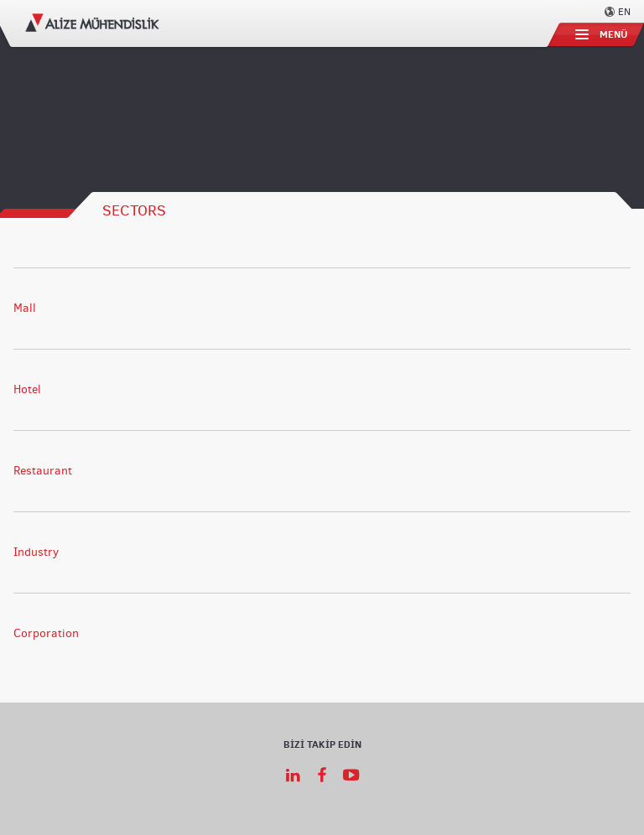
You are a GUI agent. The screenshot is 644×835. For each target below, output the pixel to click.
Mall (25, 308)
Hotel (27, 389)
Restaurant (43, 471)
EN (624, 11)
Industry (36, 552)
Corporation (46, 633)
